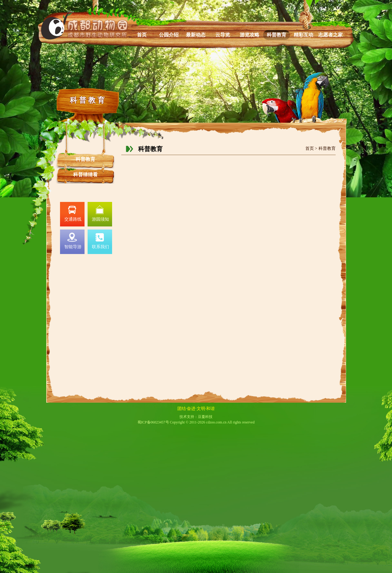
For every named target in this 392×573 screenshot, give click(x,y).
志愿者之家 (330, 35)
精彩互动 (303, 35)
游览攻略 (250, 35)
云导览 (223, 35)
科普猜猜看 (85, 175)
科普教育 (277, 35)
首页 (142, 35)
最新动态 (196, 35)
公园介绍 (169, 35)
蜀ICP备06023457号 (153, 422)
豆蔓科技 (205, 417)
